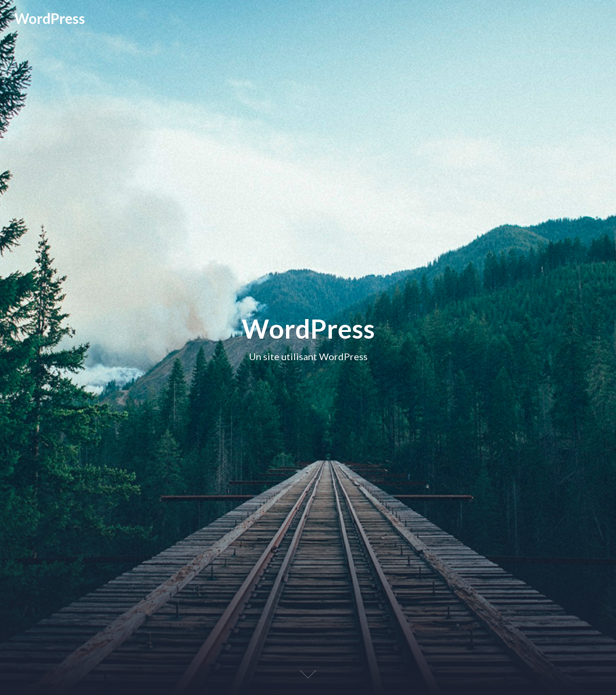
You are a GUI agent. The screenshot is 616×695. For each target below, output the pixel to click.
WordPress (50, 18)
